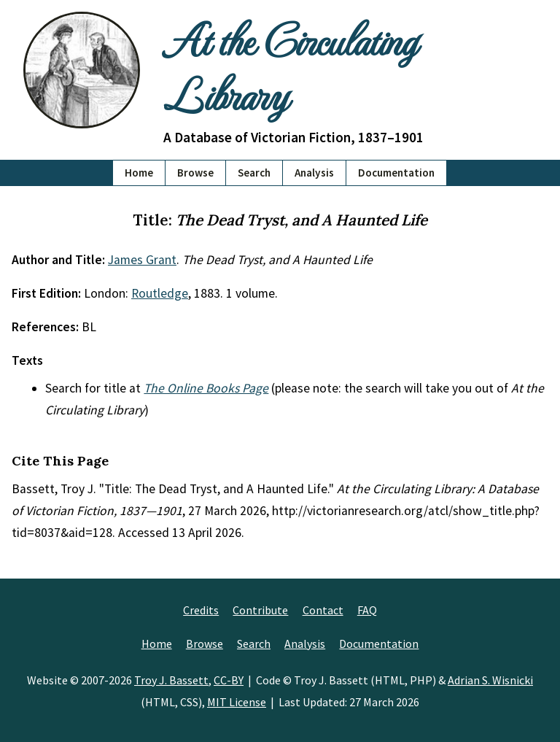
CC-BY (229, 680)
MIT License (237, 702)
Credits (201, 610)
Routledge (160, 293)
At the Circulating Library (290, 66)
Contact (323, 610)
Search (254, 173)
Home (139, 173)
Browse (195, 173)
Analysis (314, 173)
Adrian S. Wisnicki (490, 680)
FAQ (367, 610)
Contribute (260, 610)
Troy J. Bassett (171, 680)
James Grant (142, 260)
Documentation (396, 173)
